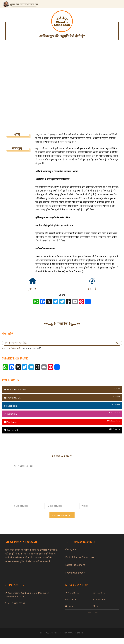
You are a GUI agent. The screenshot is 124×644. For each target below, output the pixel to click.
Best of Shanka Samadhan (80, 563)
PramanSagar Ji (101, 606)
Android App (72, 599)
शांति (39, 348)
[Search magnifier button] (118, 343)
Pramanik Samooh (75, 579)
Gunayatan (71, 555)
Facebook (10, 406)
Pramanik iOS (12, 398)
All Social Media (92, 619)
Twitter (98, 612)
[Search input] (59, 343)
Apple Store (99, 599)
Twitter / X (11, 430)
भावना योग (27, 348)
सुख (34, 348)
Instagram (11, 414)
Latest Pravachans (75, 571)
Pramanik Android (15, 390)
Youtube (10, 422)
